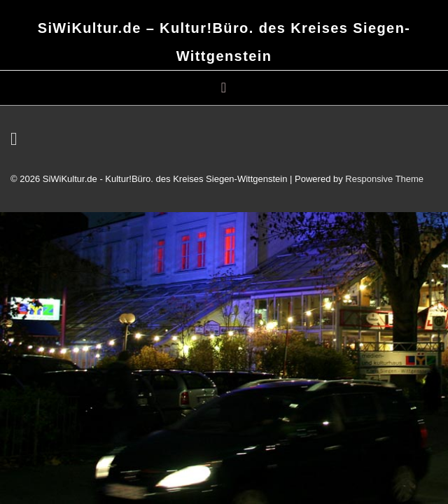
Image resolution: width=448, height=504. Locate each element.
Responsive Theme (384, 179)
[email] (16, 142)
